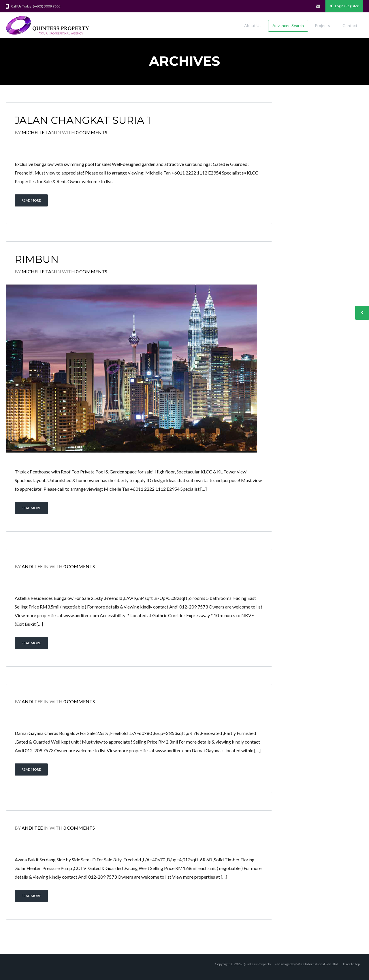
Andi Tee (32, 566)
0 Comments (92, 132)
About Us (253, 25)
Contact (350, 25)
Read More (31, 200)
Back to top (351, 964)
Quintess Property (257, 964)
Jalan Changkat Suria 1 (83, 120)
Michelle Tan (38, 132)
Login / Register (344, 6)
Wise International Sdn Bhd (317, 964)
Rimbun (37, 259)
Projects (322, 25)
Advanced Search (288, 25)
